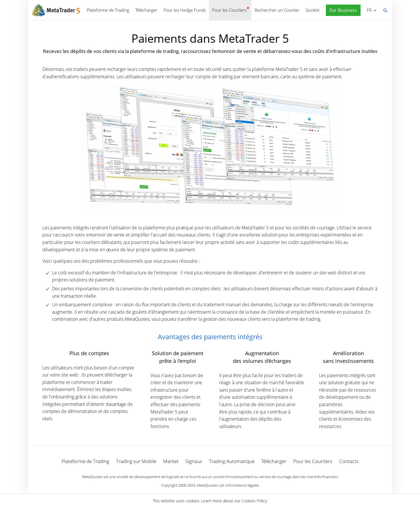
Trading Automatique (232, 461)
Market (171, 461)
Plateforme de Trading (108, 10)
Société (313, 10)
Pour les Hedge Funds (185, 10)
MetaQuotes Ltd (210, 485)
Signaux (194, 461)
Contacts (349, 461)
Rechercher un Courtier (277, 10)
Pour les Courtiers (229, 10)
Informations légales (242, 485)
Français (369, 10)
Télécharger (146, 10)
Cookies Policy (254, 501)
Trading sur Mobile (136, 461)
